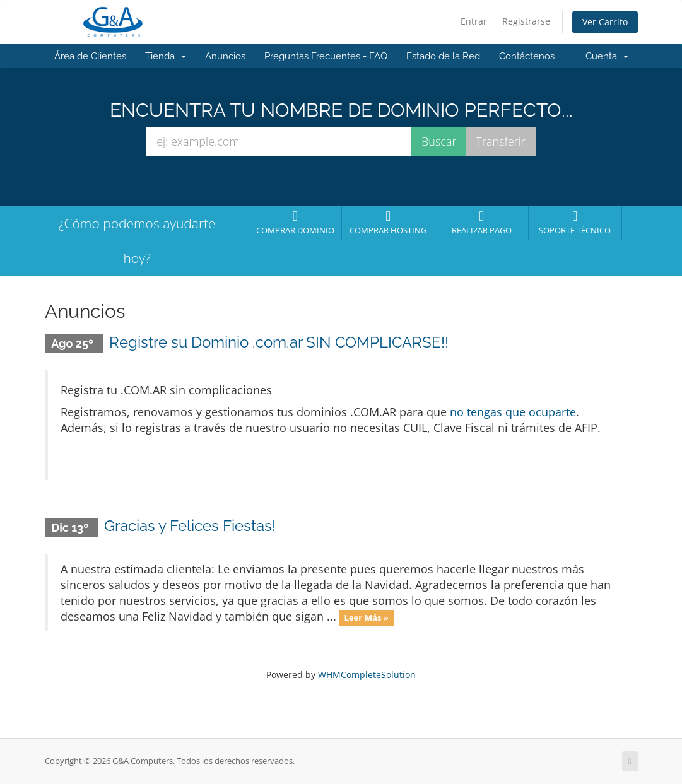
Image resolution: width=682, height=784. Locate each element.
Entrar (474, 21)
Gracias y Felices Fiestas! (190, 526)
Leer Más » (366, 617)
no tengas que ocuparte (513, 412)
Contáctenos (527, 56)
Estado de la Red (443, 56)
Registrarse (526, 21)
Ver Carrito (605, 22)
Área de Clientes (90, 56)
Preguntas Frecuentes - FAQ (326, 56)
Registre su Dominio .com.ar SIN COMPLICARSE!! (279, 342)
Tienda (166, 56)
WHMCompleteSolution (367, 675)
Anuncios (225, 56)
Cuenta (607, 56)
